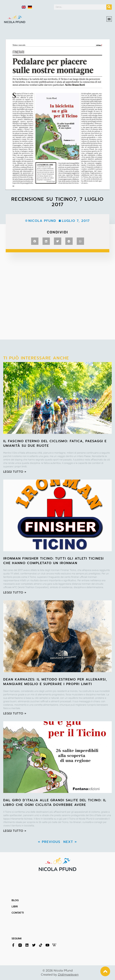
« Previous (49, 842)
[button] (109, 17)
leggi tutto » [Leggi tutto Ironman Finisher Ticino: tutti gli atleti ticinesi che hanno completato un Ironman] (15, 593)
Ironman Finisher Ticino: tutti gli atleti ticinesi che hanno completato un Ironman (54, 561)
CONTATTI (18, 913)
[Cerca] (109, 6)
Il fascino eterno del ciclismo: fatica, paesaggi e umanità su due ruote (55, 443)
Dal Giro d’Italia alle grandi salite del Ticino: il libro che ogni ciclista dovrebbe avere (55, 802)
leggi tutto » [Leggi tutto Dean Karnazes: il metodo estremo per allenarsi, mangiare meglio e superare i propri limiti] (15, 713)
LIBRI (15, 907)
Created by (60, 975)
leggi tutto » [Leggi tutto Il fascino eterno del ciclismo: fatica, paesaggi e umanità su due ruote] (15, 472)
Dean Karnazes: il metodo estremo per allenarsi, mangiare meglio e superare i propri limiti (55, 682)
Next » (70, 842)
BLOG (15, 900)
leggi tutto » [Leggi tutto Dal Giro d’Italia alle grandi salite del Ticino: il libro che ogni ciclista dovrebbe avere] (15, 831)
